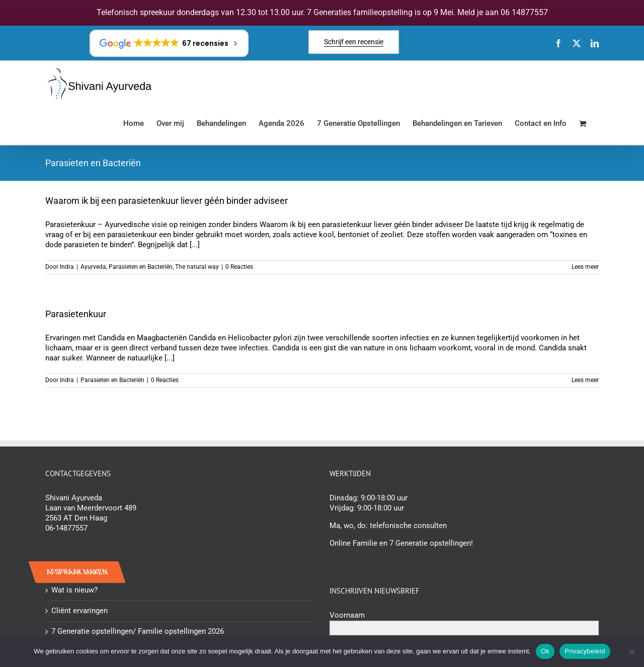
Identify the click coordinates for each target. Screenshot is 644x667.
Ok (545, 651)
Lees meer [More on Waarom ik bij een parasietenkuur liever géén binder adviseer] (585, 267)
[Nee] (631, 651)
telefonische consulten (408, 526)
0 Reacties (239, 267)
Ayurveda (93, 267)
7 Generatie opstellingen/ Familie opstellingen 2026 (138, 631)
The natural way (197, 267)
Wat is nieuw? (74, 590)
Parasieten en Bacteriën (141, 267)
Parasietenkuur (76, 314)
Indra (67, 267)
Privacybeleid (585, 651)
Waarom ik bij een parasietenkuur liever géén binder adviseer (167, 201)
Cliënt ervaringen (79, 611)
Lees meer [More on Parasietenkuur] (585, 380)
